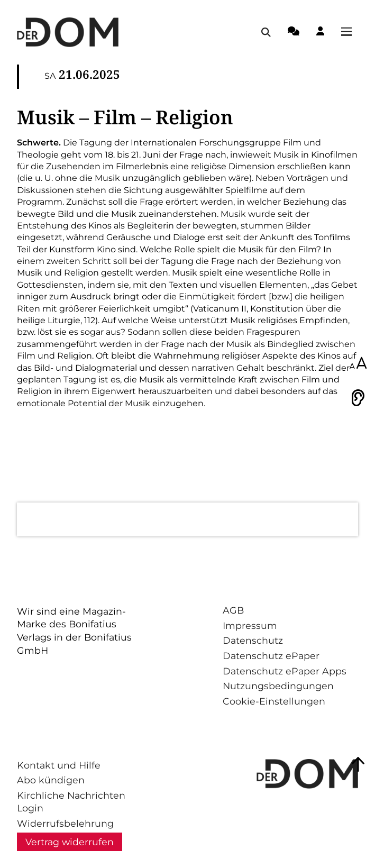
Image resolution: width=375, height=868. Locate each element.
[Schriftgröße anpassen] (358, 364)
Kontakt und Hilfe (59, 765)
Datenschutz (253, 640)
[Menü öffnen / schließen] (350, 32)
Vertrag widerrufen (70, 842)
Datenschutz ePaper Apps (285, 671)
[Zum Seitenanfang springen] (358, 764)
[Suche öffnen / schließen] (266, 32)
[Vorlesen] (358, 398)
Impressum (250, 625)
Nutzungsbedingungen (278, 686)
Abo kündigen (51, 780)
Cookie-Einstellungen (274, 701)
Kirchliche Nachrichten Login (71, 802)
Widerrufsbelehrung (65, 823)
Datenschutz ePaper (271, 656)
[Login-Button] (320, 33)
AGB (233, 610)
